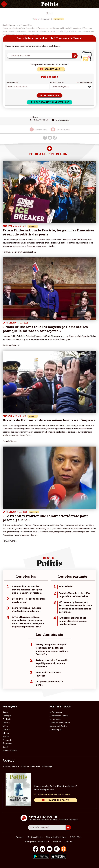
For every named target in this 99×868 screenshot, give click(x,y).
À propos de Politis (58, 726)
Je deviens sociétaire (59, 716)
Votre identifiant (13, 82)
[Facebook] (36, 849)
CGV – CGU (76, 837)
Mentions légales (35, 837)
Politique (7, 716)
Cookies (68, 841)
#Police (15, 766)
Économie (7, 740)
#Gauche (25, 766)
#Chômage (47, 766)
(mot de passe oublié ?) (84, 82)
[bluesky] (43, 849)
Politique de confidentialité (37, 841)
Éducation (7, 743)
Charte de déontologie (56, 837)
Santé (5, 747)
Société (6, 723)
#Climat (6, 766)
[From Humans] (64, 849)
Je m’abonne (55, 719)
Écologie (7, 719)
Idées (5, 726)
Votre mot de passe (57, 82)
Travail (6, 736)
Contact (20, 837)
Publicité (57, 841)
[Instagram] (57, 849)
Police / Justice (10, 750)
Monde (6, 733)
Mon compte (55, 729)
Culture (6, 729)
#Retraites (35, 766)
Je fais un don (56, 712)
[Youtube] (50, 849)
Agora (6, 712)
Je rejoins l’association (60, 723)
